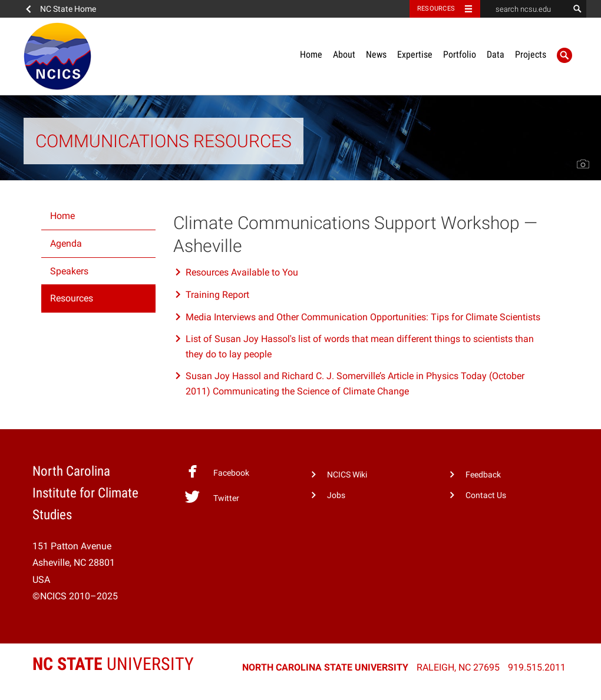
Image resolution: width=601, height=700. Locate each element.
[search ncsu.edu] (524, 9)
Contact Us (486, 495)
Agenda (66, 243)
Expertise (415, 54)
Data (496, 54)
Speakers (69, 271)
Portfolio (460, 54)
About (344, 54)
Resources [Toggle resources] (436, 9)
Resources (72, 298)
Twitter (212, 497)
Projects (531, 54)
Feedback (483, 475)
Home (311, 54)
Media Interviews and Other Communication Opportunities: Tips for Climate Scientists (363, 317)
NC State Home (68, 9)
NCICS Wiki (347, 475)
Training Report (217, 295)
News (376, 54)
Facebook (217, 472)
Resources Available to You (242, 272)
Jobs (336, 495)
